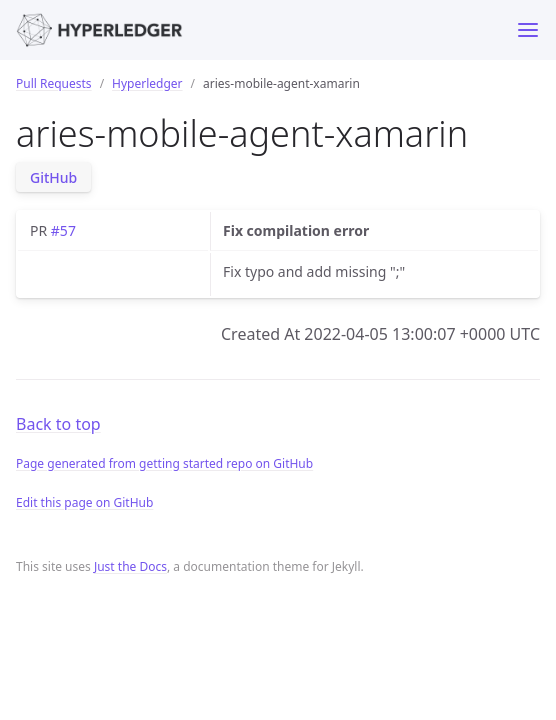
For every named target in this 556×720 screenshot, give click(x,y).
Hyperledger (147, 83)
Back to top (58, 424)
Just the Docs (130, 566)
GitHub (53, 177)
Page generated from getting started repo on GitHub (164, 463)
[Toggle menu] (528, 30)
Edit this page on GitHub (84, 502)
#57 (63, 230)
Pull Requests (54, 83)
